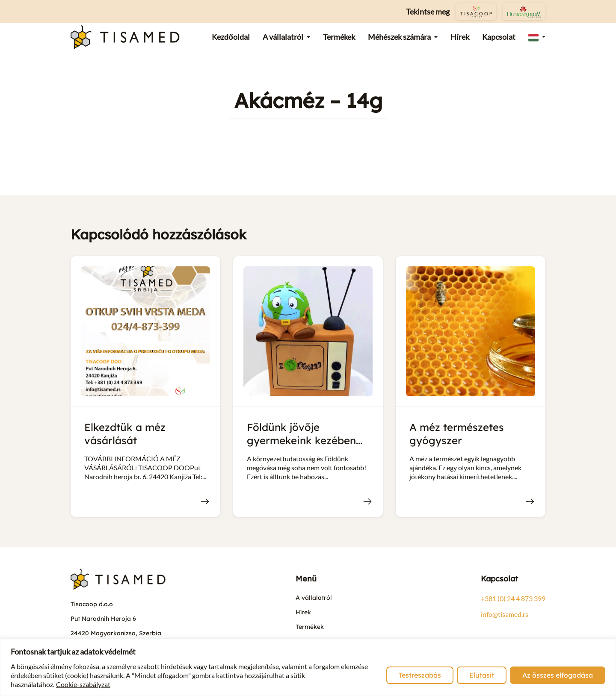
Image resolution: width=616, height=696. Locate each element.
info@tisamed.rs (505, 614)
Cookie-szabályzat (83, 684)
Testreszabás (420, 675)
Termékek (310, 627)
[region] (308, 667)
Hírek (303, 612)
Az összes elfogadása (558, 675)
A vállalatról (314, 598)
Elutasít (482, 675)
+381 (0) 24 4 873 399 (513, 598)
